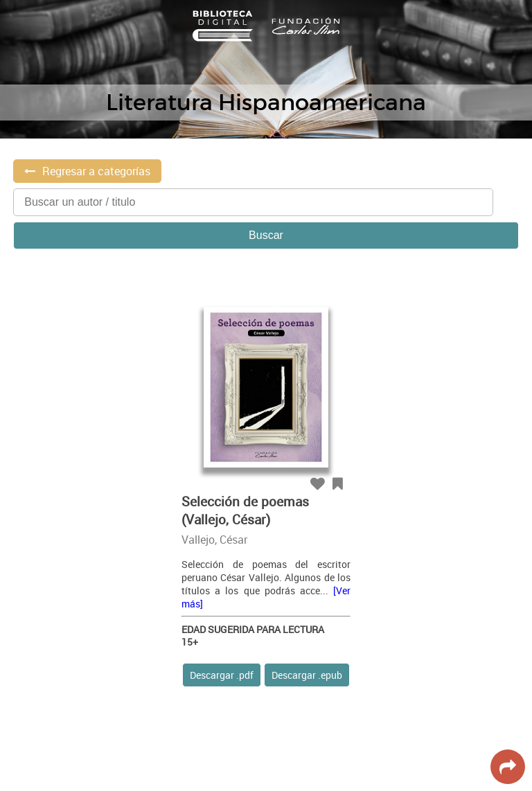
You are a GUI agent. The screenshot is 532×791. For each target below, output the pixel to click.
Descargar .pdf (222, 675)
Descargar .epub (307, 675)
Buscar (266, 235)
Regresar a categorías (96, 171)
